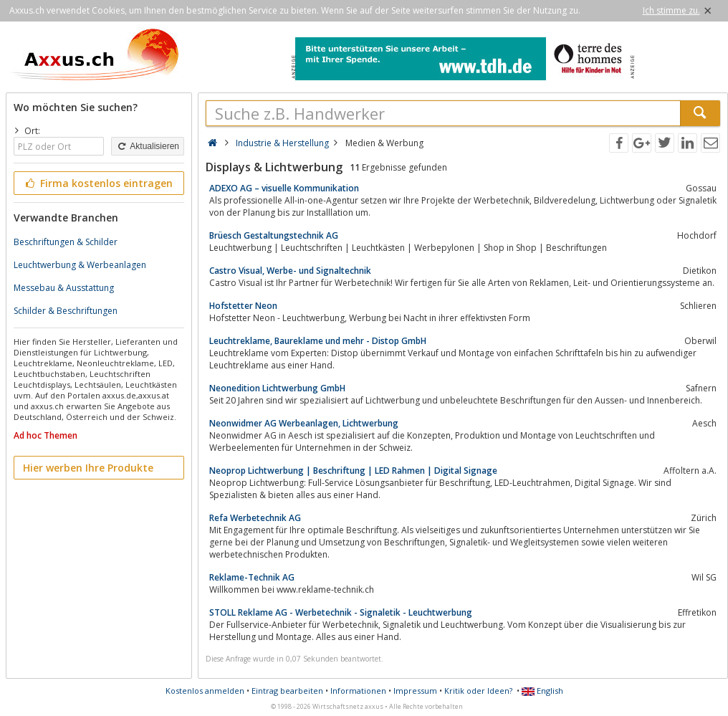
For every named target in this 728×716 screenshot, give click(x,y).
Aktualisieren (148, 146)
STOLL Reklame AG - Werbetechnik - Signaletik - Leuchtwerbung (341, 612)
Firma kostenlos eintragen (98, 183)
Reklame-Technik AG (252, 577)
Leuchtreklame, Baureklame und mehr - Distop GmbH (318, 341)
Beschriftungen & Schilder (66, 242)
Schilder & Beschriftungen (66, 311)
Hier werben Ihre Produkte (88, 468)
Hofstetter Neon (243, 306)
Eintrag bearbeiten (287, 691)
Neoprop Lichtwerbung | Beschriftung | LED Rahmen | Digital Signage (353, 471)
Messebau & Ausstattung (64, 288)
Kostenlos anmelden (205, 691)
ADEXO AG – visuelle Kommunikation (284, 188)
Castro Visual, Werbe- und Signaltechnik (290, 271)
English (542, 691)
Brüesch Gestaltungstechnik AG (274, 235)
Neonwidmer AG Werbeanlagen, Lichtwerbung (304, 423)
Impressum (415, 691)
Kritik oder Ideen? (478, 691)
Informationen (358, 691)
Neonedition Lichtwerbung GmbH (277, 388)
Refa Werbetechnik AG (255, 518)
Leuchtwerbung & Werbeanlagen (80, 265)
